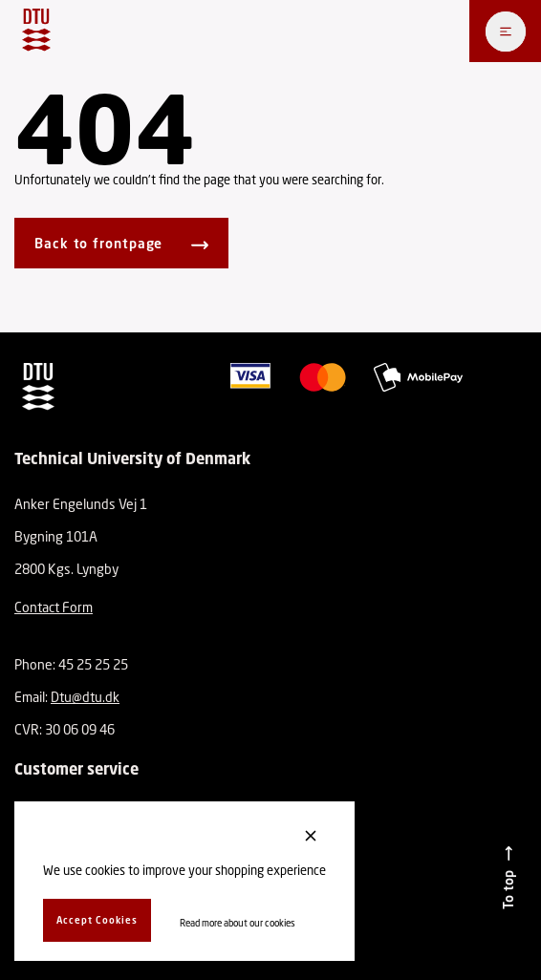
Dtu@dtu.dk (85, 697)
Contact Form (54, 607)
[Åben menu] (506, 32)
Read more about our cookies (238, 923)
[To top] (509, 878)
